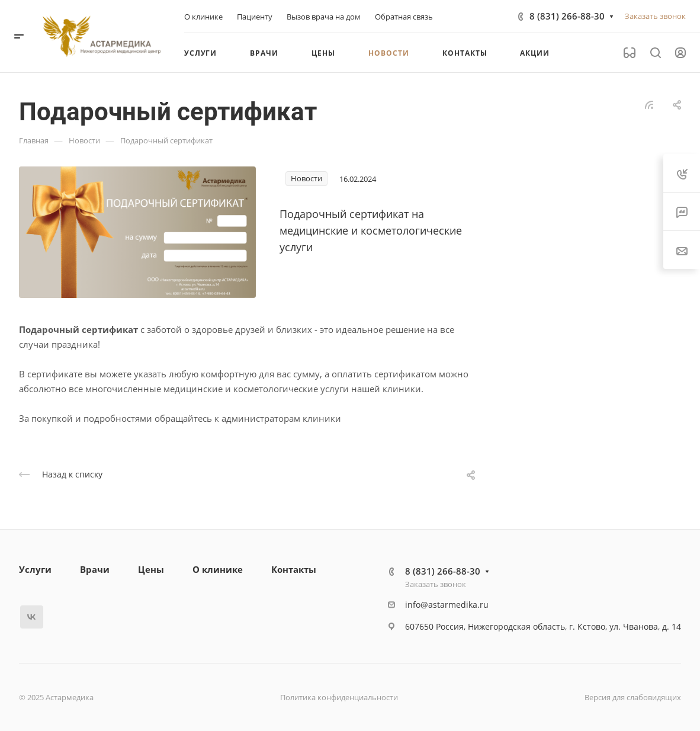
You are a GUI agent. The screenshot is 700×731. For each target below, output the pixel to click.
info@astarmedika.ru (447, 605)
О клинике (218, 569)
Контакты (294, 569)
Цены (151, 569)
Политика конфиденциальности (339, 697)
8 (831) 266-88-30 (567, 16)
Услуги (35, 569)
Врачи (95, 569)
